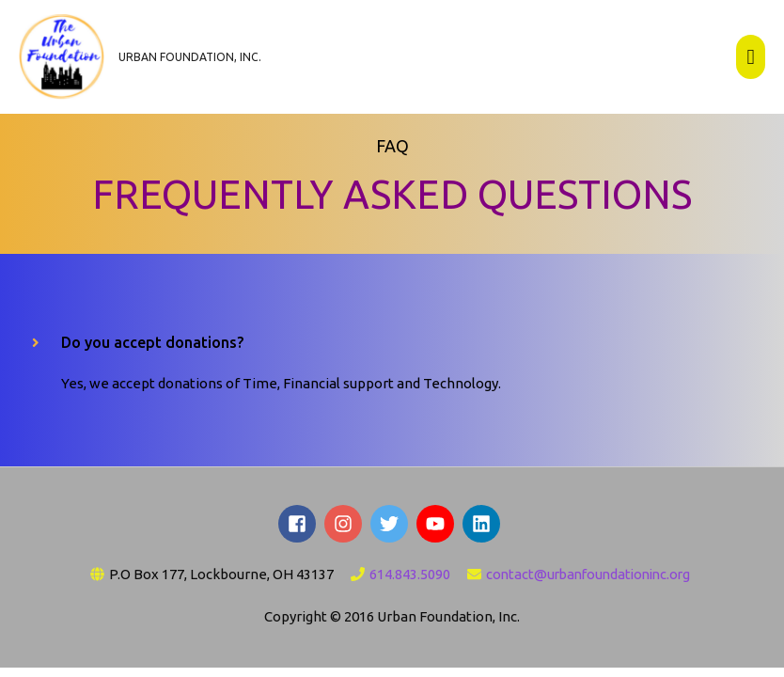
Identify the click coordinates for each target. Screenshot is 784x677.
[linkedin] (484, 527)
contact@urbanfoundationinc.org (588, 577)
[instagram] (346, 527)
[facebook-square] (300, 527)
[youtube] (438, 527)
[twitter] (392, 527)
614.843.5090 (404, 577)
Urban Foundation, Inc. (193, 59)
